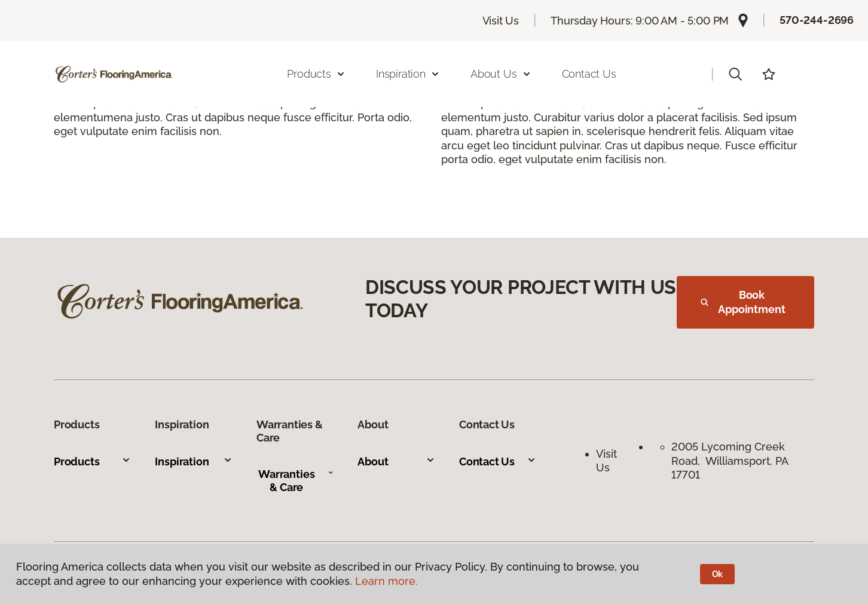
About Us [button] (501, 74)
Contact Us (589, 74)
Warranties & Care (296, 481)
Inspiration (193, 462)
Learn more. (386, 581)
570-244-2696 (817, 20)
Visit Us (501, 21)
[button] (735, 74)
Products (92, 462)
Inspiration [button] (408, 74)
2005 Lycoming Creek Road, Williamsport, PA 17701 (730, 461)
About (396, 462)
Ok (718, 574)
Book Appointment (743, 302)
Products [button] (316, 74)
